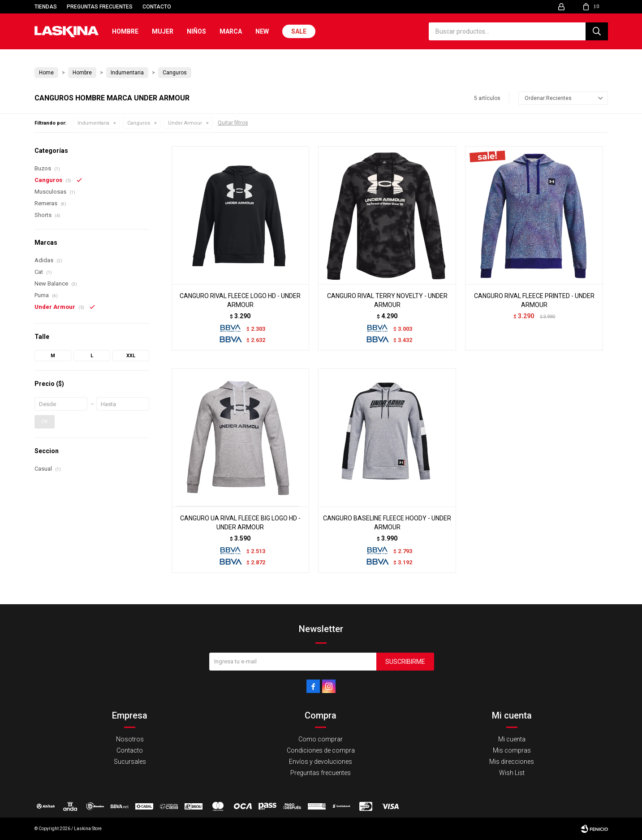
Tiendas (46, 7)
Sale (299, 31)
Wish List (512, 773)
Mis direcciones (512, 762)
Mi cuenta (512, 739)
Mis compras (512, 750)
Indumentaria (93, 123)
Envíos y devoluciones (321, 762)
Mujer (163, 31)
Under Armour (185, 123)
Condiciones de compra (321, 750)
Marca (231, 31)
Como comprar (321, 739)
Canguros (139, 123)
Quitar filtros (233, 123)
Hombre (125, 31)
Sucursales (130, 762)
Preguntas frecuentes (100, 7)
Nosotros (130, 739)
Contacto (157, 7)
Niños (196, 31)
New (262, 31)
